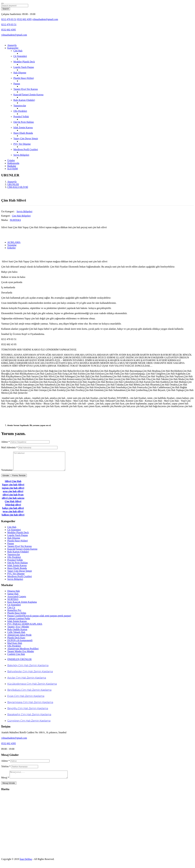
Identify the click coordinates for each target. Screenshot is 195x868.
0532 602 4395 (24, 19)
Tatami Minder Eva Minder (21, 655)
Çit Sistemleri (20, 56)
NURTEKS (15, 220)
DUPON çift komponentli (20, 644)
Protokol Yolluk (21, 117)
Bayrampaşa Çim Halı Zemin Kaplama (30, 706)
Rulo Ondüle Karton (17, 633)
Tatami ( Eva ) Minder (18, 630)
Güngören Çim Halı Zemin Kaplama (29, 724)
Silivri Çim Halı (13, 485)
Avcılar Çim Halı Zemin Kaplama (27, 681)
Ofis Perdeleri (20, 111)
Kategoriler (13, 48)
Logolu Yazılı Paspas (24, 67)
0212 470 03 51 (9, 19)
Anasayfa (12, 45)
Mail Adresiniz (9, 447)
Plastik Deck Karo (16, 641)
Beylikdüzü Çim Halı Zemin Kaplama (29, 694)
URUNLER (13, 184)
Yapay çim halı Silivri (13, 488)
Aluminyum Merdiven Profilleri (23, 652)
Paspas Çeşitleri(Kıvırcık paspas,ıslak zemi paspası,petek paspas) (39, 619)
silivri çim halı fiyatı (13, 498)
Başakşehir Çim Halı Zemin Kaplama (29, 718)
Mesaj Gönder (9, 788)
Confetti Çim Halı (16, 658)
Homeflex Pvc (14, 614)
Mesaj (5, 783)
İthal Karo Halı (15, 647)
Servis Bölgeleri (21, 155)
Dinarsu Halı (14, 595)
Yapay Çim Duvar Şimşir (26, 138)
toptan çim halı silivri (13, 492)
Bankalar (12, 166)
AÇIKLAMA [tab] (14, 242)
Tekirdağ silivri (13, 508)
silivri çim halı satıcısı (13, 502)
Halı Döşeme (20, 73)
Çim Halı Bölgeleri (21, 216)
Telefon (6, 770)
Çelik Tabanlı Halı (16, 636)
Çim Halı (18, 51)
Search (6, 9)
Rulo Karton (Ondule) (24, 100)
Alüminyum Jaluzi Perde (19, 639)
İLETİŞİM (12, 169)
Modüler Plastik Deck (24, 62)
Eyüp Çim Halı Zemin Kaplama (26, 700)
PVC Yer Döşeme (22, 144)
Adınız (5, 442)
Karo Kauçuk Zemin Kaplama (22, 606)
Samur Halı (13, 597)
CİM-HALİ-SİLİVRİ (18, 187)
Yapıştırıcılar (20, 106)
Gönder (6, 479)
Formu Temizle (19, 479)
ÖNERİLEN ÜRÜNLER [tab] (19, 663)
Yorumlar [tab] (12, 245)
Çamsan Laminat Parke (19, 622)
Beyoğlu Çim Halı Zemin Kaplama (28, 712)
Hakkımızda (13, 163)
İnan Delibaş (26, 864)
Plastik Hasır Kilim (17, 617)
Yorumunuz (7, 474)
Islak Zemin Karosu (23, 127)
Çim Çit (11, 611)
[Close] (2, 3)
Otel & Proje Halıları (24, 122)
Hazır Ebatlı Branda (23, 133)
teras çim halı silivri (13, 515)
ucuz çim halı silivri (13, 495)
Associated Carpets (17, 600)
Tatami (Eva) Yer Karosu (26, 89)
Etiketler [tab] (12, 248)
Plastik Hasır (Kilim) (24, 78)
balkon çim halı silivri (13, 518)
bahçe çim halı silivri (13, 512)
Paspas (17, 84)
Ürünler (11, 160)
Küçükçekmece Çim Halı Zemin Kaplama (32, 687)
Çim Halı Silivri (13, 505)
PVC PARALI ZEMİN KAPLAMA (25, 628)
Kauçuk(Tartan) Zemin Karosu (28, 95)
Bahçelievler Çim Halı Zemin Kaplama (30, 675)
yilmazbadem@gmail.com (45, 19)
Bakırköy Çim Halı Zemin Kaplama (28, 669)
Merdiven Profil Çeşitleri (26, 149)
